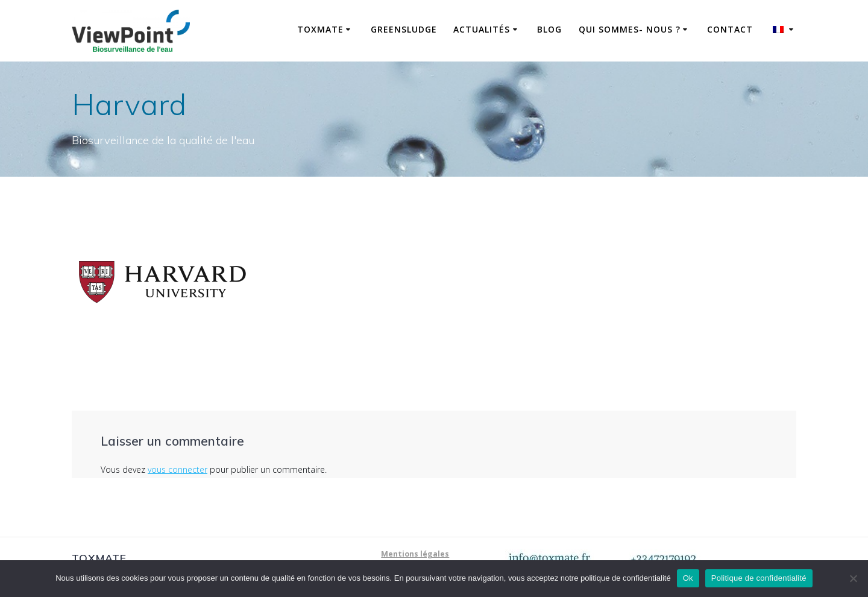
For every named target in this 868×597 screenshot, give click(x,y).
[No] (853, 578)
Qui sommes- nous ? (630, 29)
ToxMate (320, 29)
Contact (730, 29)
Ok (688, 578)
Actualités (482, 29)
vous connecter (178, 469)
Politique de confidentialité (759, 578)
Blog (549, 29)
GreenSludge (404, 29)
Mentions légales (415, 554)
